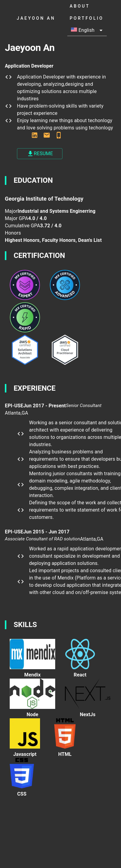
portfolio (92, 18)
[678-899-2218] (59, 136)
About (92, 6)
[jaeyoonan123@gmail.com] (47, 136)
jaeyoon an (41, 18)
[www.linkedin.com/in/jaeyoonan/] (35, 136)
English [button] (83, 30)
